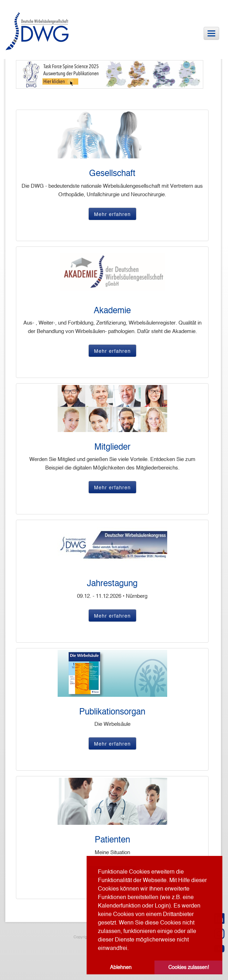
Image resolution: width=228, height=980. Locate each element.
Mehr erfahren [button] (112, 214)
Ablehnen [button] (121, 967)
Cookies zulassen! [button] (189, 967)
